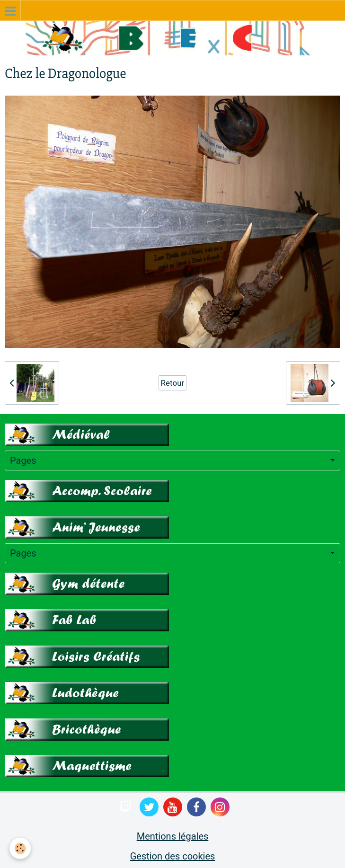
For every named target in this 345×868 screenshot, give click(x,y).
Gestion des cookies (173, 856)
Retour (173, 383)
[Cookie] (20, 848)
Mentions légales (173, 836)
